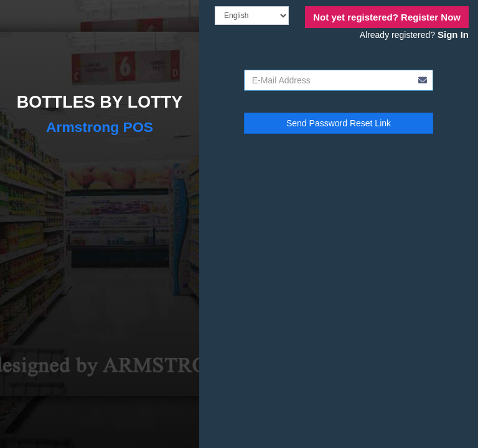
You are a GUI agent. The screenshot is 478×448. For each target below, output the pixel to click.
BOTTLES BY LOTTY (100, 102)
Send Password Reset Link (339, 123)
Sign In (453, 35)
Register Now (387, 17)
